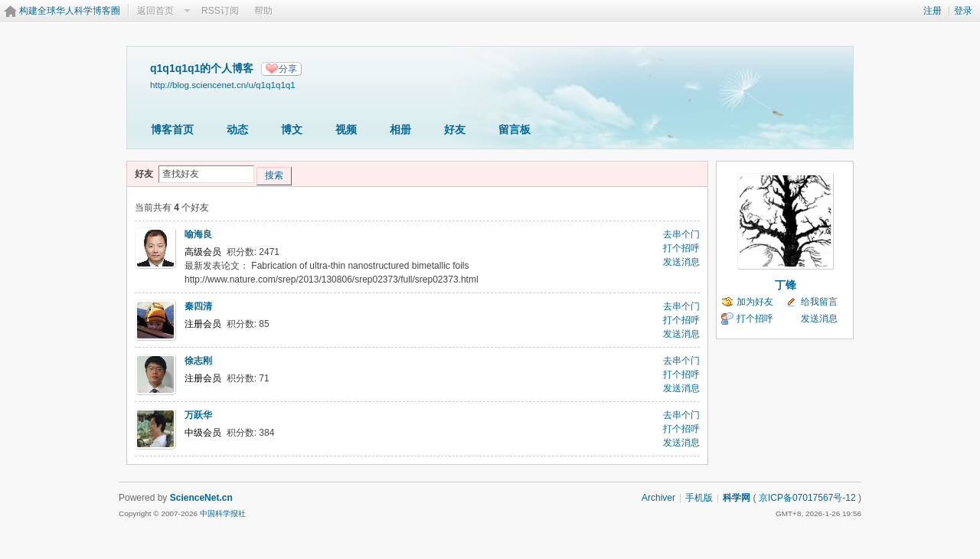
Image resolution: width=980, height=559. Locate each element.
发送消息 (681, 262)
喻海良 (198, 234)
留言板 (514, 129)
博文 (292, 129)
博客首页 (172, 129)
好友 (455, 129)
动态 (237, 129)
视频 (346, 129)
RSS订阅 (220, 11)
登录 (963, 11)
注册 (933, 11)
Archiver (658, 498)
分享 (288, 69)
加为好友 (755, 302)
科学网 (737, 498)
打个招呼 (681, 248)
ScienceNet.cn (201, 498)
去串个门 (681, 234)
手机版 (699, 498)
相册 (400, 129)
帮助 (263, 11)
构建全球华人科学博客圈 (70, 11)
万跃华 (198, 415)
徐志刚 (198, 361)
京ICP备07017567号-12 (807, 498)
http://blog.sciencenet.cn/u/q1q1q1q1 (223, 85)
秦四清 (198, 306)
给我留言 (819, 302)
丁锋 (786, 285)
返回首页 (155, 11)
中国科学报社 (223, 513)
